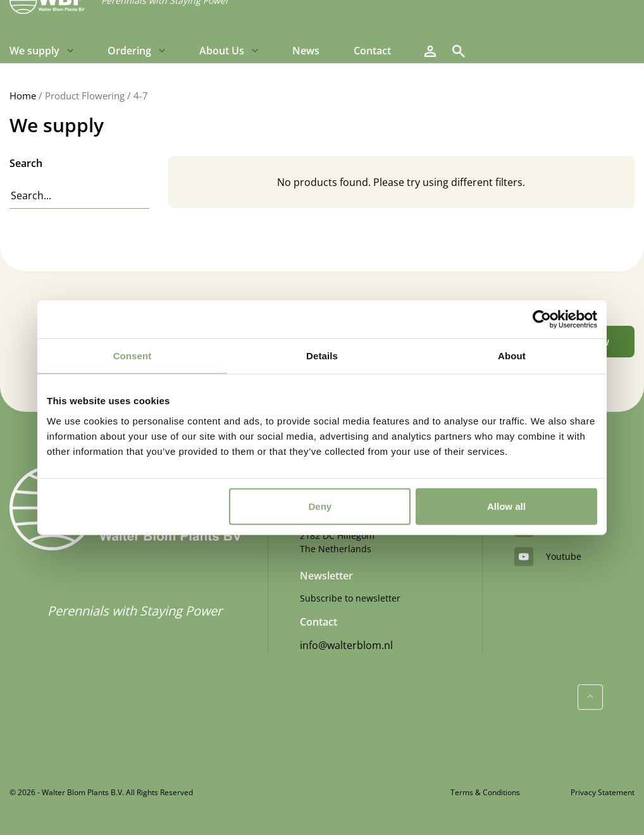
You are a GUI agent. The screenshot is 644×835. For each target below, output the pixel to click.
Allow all (506, 506)
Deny (320, 506)
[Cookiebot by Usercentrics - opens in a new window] (542, 319)
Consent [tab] (133, 356)
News (306, 51)
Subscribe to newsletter (350, 598)
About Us (222, 51)
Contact (372, 51)
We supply (34, 51)
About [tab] (512, 356)
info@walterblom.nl (346, 645)
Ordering (129, 51)
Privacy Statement (603, 792)
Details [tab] (322, 356)
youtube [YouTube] (548, 557)
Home (23, 96)
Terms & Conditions (485, 792)
